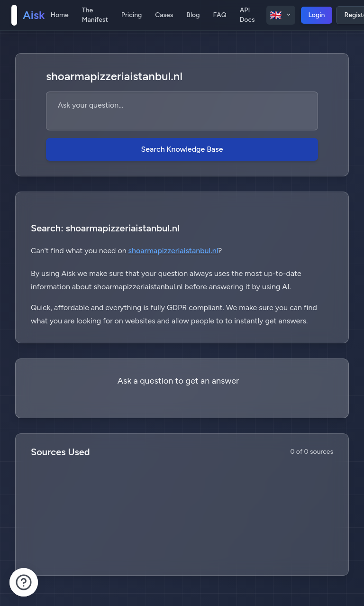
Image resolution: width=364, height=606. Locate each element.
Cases (164, 15)
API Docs (247, 15)
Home (59, 15)
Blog (193, 15)
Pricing (132, 15)
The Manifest (95, 15)
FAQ (219, 15)
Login (317, 15)
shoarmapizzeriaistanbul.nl (173, 251)
